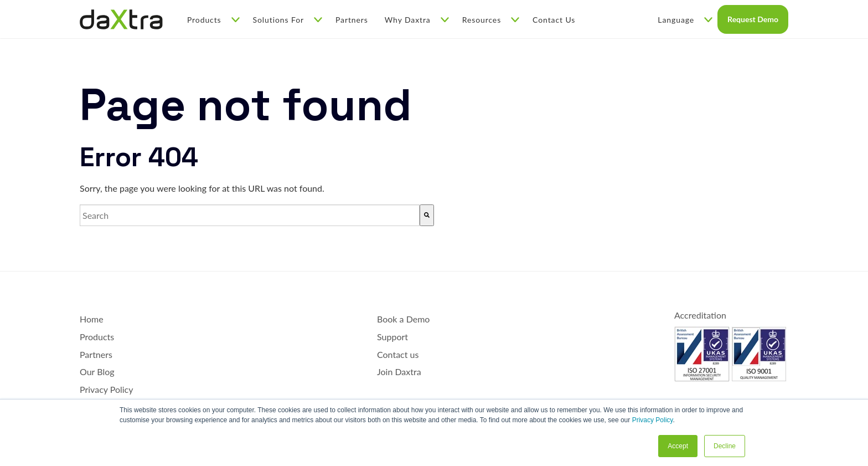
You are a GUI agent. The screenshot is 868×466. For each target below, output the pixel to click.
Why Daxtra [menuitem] (417, 20)
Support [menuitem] (392, 337)
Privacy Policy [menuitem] (107, 389)
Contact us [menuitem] (398, 354)
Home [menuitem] (92, 319)
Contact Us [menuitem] (554, 20)
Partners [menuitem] (352, 20)
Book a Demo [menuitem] (403, 319)
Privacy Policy (653, 420)
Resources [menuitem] (491, 20)
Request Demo (753, 19)
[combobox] (250, 216)
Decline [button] (725, 446)
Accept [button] (678, 446)
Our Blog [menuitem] (97, 372)
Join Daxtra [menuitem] (399, 372)
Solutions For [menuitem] (288, 20)
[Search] (427, 216)
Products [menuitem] (213, 20)
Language (685, 20)
